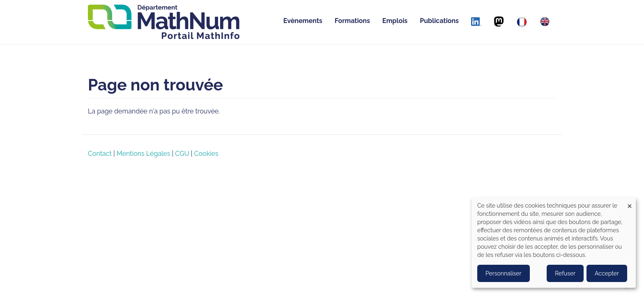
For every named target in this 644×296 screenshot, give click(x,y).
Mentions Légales (144, 154)
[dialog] (554, 243)
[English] (545, 22)
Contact (100, 154)
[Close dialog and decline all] (630, 202)
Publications (439, 21)
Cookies (206, 154)
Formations (352, 21)
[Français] (522, 22)
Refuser (565, 273)
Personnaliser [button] (504, 273)
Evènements (303, 21)
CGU (182, 154)
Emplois (395, 21)
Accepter (607, 273)
